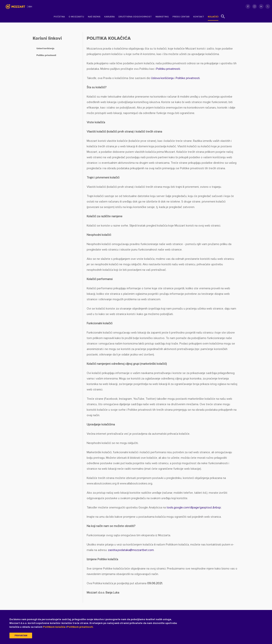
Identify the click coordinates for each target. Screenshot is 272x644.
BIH (30, 7)
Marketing (162, 17)
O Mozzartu (76, 17)
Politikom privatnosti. (80, 627)
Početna (59, 17)
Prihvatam (21, 636)
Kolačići (213, 17)
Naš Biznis (94, 17)
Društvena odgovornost (135, 17)
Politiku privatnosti (168, 69)
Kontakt (199, 17)
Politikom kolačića (54, 627)
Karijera (109, 17)
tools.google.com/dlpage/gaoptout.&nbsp (194, 507)
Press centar (181, 17)
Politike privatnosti (188, 78)
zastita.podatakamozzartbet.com (131, 550)
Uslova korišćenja (162, 78)
